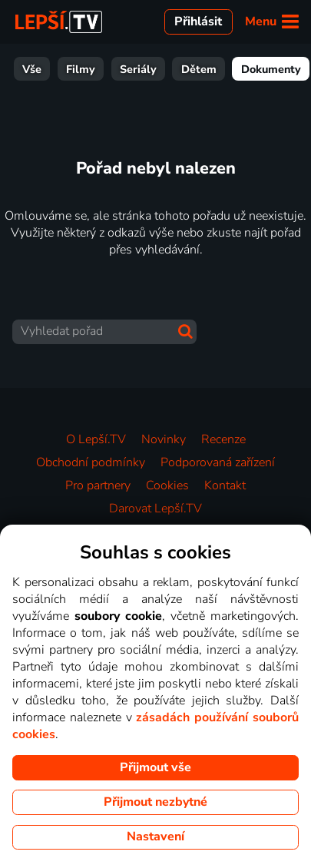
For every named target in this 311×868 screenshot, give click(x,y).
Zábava (230, 69)
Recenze (223, 439)
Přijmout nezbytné (155, 802)
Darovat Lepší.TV (155, 509)
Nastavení (155, 837)
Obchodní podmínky (91, 462)
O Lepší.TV (96, 439)
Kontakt (225, 485)
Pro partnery (98, 485)
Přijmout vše (155, 767)
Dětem (84, 69)
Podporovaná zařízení (218, 462)
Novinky (164, 439)
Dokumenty (157, 69)
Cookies (167, 485)
